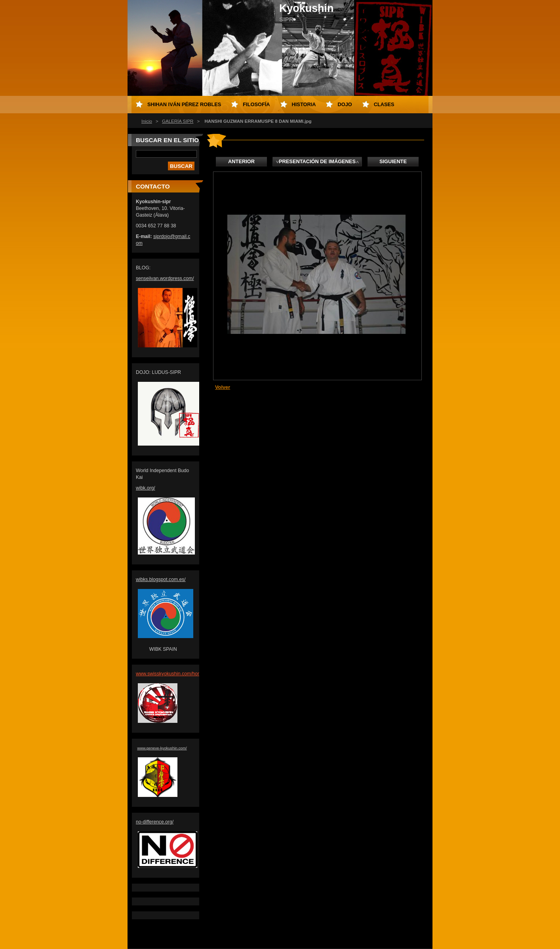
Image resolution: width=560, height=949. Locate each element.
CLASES (384, 104)
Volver (223, 387)
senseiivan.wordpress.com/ (165, 278)
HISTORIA (304, 104)
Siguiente (393, 161)
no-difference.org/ (155, 822)
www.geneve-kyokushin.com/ (162, 748)
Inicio (147, 121)
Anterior (241, 161)
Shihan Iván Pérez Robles (184, 104)
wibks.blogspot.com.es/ (161, 579)
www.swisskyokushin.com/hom (169, 674)
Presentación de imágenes (317, 161)
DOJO (345, 104)
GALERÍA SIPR (178, 121)
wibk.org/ (146, 488)
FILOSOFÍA (256, 104)
